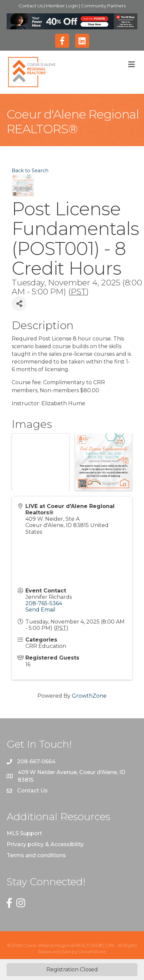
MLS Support (24, 833)
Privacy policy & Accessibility (45, 844)
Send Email (40, 610)
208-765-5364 (44, 603)
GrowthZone (89, 696)
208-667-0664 (36, 762)
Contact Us (31, 6)
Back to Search (30, 171)
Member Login (62, 6)
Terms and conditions (36, 855)
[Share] (19, 304)
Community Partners (103, 6)
